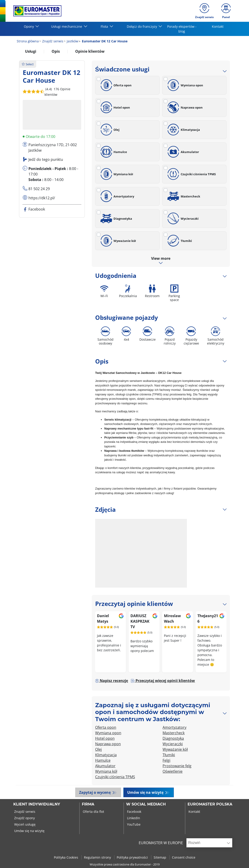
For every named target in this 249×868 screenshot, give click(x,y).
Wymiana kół (116, 174)
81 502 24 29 (39, 189)
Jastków (72, 41)
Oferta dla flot (93, 812)
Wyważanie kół (118, 241)
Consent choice (184, 857)
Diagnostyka (116, 219)
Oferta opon (115, 85)
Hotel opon (115, 107)
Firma (88, 804)
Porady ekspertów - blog (182, 29)
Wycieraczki (182, 219)
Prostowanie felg (177, 766)
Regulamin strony (98, 857)
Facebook (134, 812)
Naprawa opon (184, 107)
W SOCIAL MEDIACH (146, 804)
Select (28, 64)
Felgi (166, 760)
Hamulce (113, 152)
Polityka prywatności (133, 857)
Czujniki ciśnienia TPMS (191, 174)
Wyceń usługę (24, 824)
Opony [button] (29, 26)
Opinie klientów (90, 51)
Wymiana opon (185, 85)
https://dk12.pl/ (42, 198)
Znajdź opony (24, 818)
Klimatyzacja (183, 130)
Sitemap (160, 857)
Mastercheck (183, 196)
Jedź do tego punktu (46, 159)
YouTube (133, 824)
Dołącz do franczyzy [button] (142, 26)
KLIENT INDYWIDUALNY (37, 804)
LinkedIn (133, 818)
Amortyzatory (117, 196)
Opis (56, 51)
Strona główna (28, 41)
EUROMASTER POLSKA (210, 804)
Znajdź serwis (52, 41)
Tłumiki (179, 241)
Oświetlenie (173, 771)
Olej (109, 130)
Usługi (31, 51)
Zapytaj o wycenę (95, 792)
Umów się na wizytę (146, 792)
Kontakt (218, 26)
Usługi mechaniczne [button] (67, 26)
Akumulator (183, 152)
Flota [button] (105, 26)
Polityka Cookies (66, 857)
